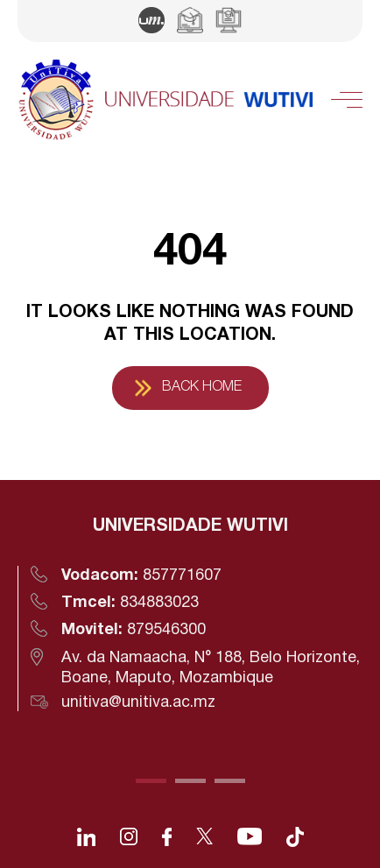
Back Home (202, 387)
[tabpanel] (190, 614)
